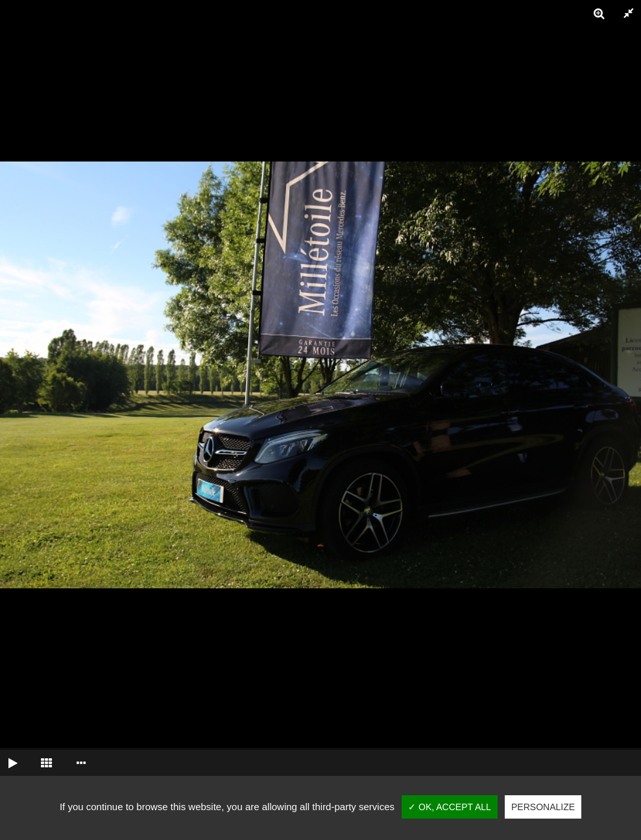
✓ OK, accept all (450, 807)
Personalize (543, 807)
